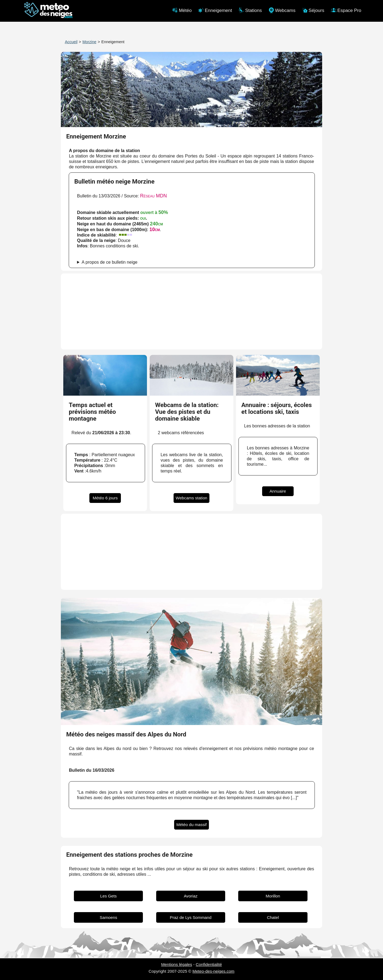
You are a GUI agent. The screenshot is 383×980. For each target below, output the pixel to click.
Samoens (108, 917)
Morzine (90, 42)
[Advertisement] (192, 311)
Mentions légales (177, 964)
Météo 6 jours (105, 498)
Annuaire (278, 491)
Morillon (273, 896)
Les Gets (109, 896)
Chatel (273, 917)
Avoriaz (191, 896)
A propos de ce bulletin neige (110, 262)
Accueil (71, 42)
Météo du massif (191, 825)
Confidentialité (209, 964)
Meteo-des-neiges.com (214, 971)
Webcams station (191, 498)
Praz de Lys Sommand (191, 917)
